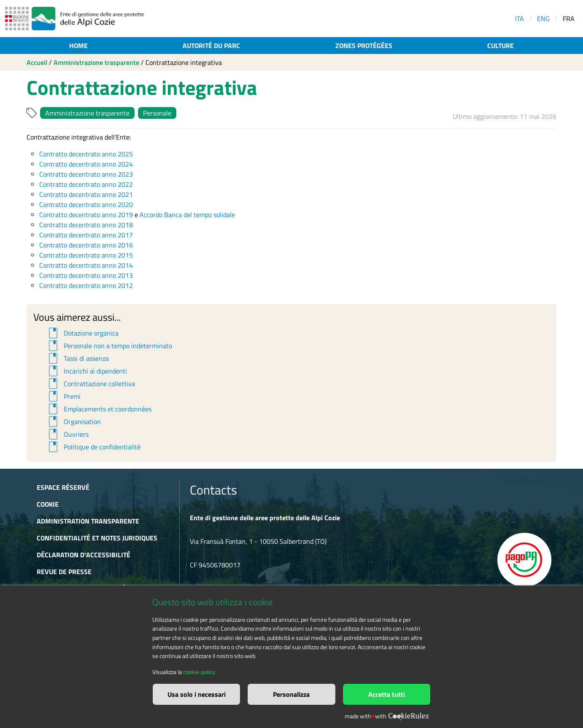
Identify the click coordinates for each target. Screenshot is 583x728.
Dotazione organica (82, 333)
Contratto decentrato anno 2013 (86, 275)
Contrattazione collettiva (90, 384)
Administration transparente (88, 521)
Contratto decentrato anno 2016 (86, 245)
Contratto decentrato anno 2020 (86, 204)
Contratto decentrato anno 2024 (86, 164)
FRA (569, 19)
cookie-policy (199, 672)
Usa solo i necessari (197, 694)
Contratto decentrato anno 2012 (86, 285)
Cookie (48, 504)
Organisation (73, 422)
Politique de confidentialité (93, 447)
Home (78, 46)
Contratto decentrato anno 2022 (86, 184)
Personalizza (291, 694)
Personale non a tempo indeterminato (109, 346)
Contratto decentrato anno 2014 (86, 265)
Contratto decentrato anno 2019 (86, 215)
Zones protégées (364, 46)
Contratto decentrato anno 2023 (86, 174)
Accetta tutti (387, 694)
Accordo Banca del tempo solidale (187, 215)
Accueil (37, 62)
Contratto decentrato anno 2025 (86, 154)
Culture (501, 46)
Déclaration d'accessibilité (84, 555)
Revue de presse (64, 572)
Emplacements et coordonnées (99, 409)
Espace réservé (63, 487)
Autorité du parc (211, 46)
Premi (63, 396)
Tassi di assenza (77, 358)
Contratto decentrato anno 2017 (86, 235)
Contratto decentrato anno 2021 (86, 194)
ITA (520, 19)
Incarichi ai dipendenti (86, 371)
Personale (157, 113)
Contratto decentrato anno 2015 (86, 255)
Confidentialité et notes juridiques (97, 538)
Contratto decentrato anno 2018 (86, 225)
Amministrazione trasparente (96, 62)
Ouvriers (67, 434)
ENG (543, 19)
